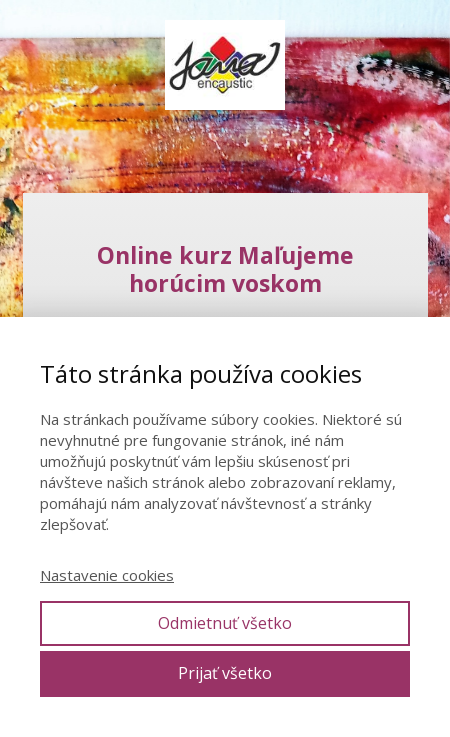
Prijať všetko (225, 673)
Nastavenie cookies (107, 575)
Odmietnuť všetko (225, 623)
